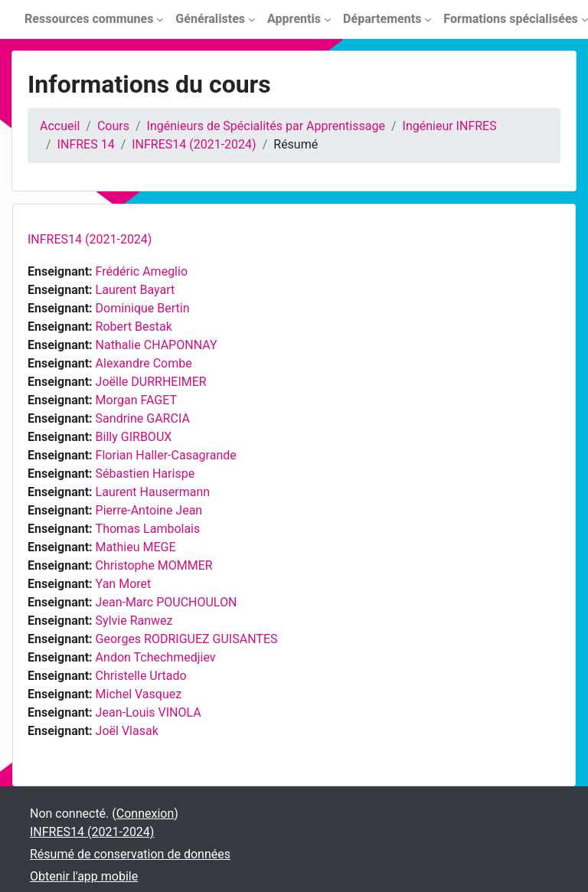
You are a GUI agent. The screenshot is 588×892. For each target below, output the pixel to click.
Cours (113, 126)
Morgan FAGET (136, 400)
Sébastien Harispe (145, 474)
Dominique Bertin (143, 308)
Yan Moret (124, 584)
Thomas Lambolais (148, 529)
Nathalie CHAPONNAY (157, 345)
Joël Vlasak (127, 731)
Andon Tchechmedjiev (156, 657)
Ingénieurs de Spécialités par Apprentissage (266, 126)
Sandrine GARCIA (143, 418)
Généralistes (210, 19)
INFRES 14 (86, 144)
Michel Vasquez (139, 694)
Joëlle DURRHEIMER (151, 382)
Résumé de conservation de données (130, 854)
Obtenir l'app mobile (84, 876)
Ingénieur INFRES (450, 126)
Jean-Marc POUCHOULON (167, 602)
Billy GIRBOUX (134, 437)
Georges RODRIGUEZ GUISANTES (187, 639)
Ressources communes (89, 19)
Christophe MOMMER (154, 565)
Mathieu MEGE (136, 547)
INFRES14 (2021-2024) (194, 144)
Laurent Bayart (136, 290)
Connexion (145, 814)
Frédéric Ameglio (142, 271)
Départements (382, 19)
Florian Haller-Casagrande (166, 455)
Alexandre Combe (144, 363)
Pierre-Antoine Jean (149, 510)
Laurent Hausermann (153, 492)
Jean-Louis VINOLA (149, 712)
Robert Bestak (134, 327)
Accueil (60, 126)
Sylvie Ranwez (134, 621)
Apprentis (294, 19)
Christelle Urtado (141, 676)
